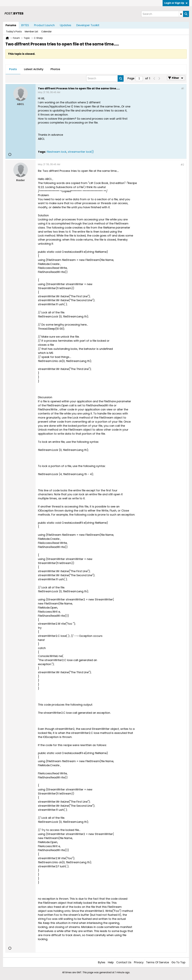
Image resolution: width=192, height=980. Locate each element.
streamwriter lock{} (81, 152)
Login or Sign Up (176, 3)
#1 (183, 89)
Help (111, 962)
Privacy (139, 962)
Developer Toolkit (88, 25)
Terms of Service (157, 962)
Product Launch (44, 25)
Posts (13, 69)
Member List (31, 32)
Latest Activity (34, 69)
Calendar (46, 32)
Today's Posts (14, 32)
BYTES (25, 25)
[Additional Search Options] (181, 14)
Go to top (178, 962)
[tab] (13, 69)
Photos (55, 69)
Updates (66, 25)
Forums (11, 25)
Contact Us (124, 962)
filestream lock (57, 152)
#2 (182, 165)
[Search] (162, 14)
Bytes (102, 962)
